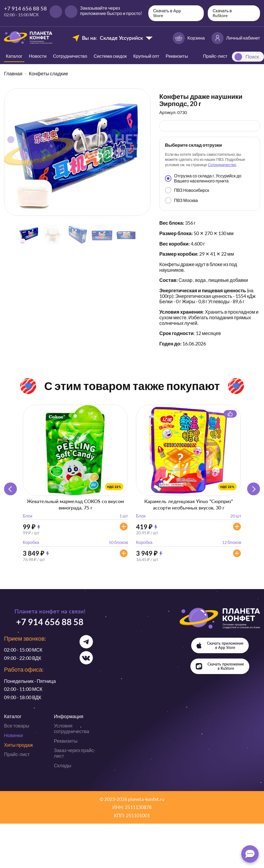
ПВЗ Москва (181, 200)
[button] (254, 489)
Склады (63, 765)
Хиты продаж (18, 745)
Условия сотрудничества (71, 728)
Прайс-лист (17, 754)
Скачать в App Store (167, 13)
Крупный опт (146, 56)
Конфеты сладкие (49, 73)
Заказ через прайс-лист (75, 753)
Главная (13, 73)
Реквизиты (177, 56)
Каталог (14, 56)
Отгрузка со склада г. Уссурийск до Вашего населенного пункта (203, 178)
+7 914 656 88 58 (25, 8)
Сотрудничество (70, 56)
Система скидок (110, 56)
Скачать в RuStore (222, 13)
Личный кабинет (236, 38)
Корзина (189, 38)
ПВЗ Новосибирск (187, 190)
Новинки (14, 735)
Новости (38, 56)
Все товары (17, 726)
